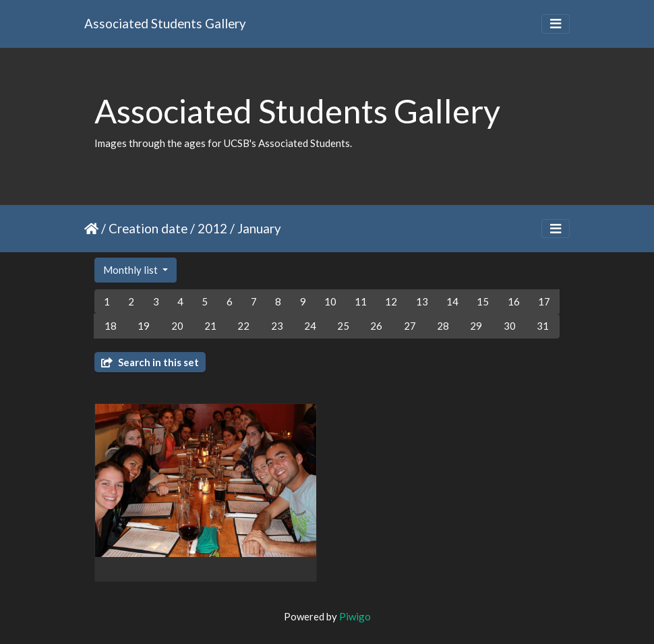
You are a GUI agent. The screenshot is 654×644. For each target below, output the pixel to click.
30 (510, 326)
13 (422, 301)
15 (483, 301)
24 (310, 326)
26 (376, 326)
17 (544, 301)
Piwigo (355, 616)
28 (443, 326)
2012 (212, 228)
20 (177, 326)
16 (514, 301)
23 (277, 326)
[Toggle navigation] (556, 24)
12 (391, 301)
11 (361, 301)
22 (243, 326)
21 (210, 326)
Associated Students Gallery (165, 23)
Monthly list (131, 270)
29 (476, 326)
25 (343, 326)
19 (144, 326)
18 (111, 326)
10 (330, 301)
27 (410, 326)
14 (452, 301)
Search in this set (150, 362)
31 (543, 326)
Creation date (148, 228)
